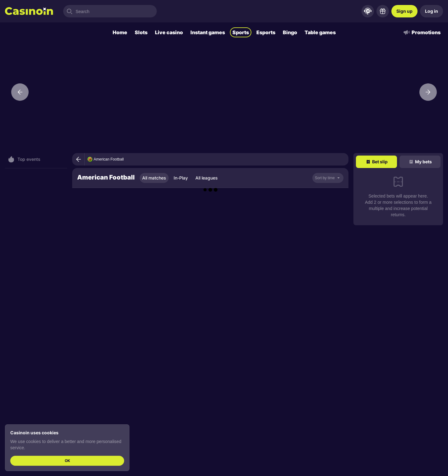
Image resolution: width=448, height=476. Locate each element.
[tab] (376, 162)
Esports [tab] (266, 32)
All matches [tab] (154, 178)
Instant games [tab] (208, 32)
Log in (432, 11)
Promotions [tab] (422, 32)
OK (67, 461)
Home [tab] (120, 32)
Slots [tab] (141, 32)
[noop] (328, 178)
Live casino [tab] (169, 32)
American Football (109, 159)
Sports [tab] (241, 32)
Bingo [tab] (290, 32)
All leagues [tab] (207, 178)
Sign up (404, 11)
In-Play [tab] (181, 178)
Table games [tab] (320, 32)
